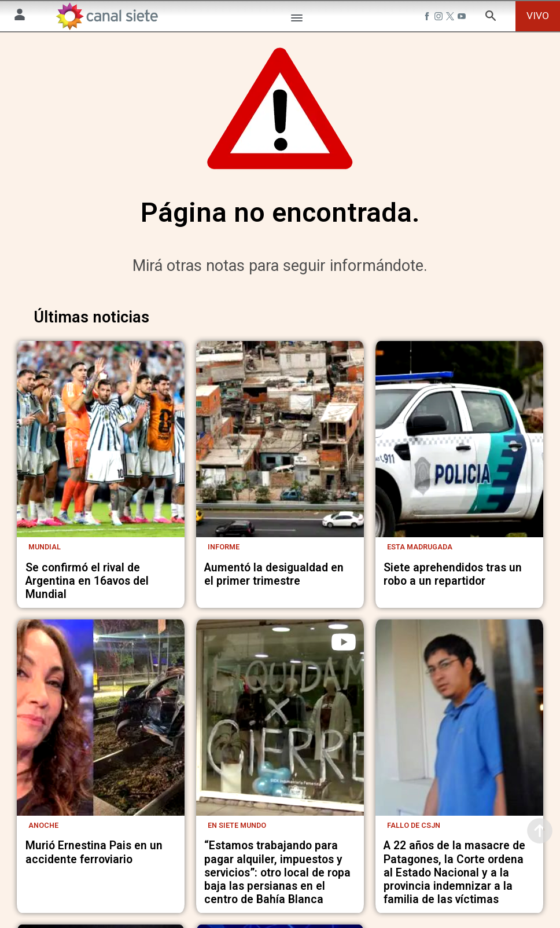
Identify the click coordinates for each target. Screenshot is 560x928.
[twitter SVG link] (451, 18)
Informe (224, 638)
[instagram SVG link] (440, 18)
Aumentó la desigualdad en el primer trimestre (274, 666)
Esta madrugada (420, 638)
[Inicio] (106, 16)
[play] (344, 733)
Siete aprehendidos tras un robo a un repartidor (453, 666)
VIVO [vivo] (538, 16)
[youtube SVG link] (463, 18)
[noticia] (101, 489)
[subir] (540, 831)
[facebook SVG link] (428, 18)
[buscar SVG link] (491, 18)
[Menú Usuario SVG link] (20, 16)
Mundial (45, 638)
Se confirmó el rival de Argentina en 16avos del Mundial (87, 672)
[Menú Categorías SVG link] (297, 20)
